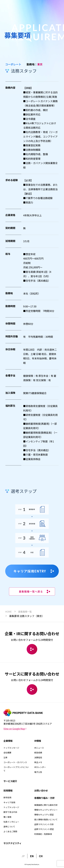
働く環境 (7, 817)
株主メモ (38, 762)
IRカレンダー (40, 767)
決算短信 (38, 757)
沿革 (5, 757)
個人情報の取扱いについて (46, 819)
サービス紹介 (10, 781)
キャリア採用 (9, 802)
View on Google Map (15, 729)
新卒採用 (7, 797)
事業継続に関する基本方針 (46, 805)
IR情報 (38, 741)
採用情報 (8, 790)
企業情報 (8, 741)
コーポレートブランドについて (16, 769)
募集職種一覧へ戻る (34, 591)
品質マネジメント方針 (44, 824)
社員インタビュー (11, 822)
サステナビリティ (12, 843)
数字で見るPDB (10, 812)
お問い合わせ (41, 790)
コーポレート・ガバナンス (15, 762)
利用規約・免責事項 (43, 834)
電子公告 (38, 772)
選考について (9, 827)
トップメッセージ (11, 748)
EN (32, 856)
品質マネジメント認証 (44, 829)
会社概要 (7, 753)
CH (41, 856)
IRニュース (39, 748)
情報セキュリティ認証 (44, 815)
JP (23, 856)
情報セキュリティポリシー (46, 810)
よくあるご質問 (10, 831)
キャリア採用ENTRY (34, 571)
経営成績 (38, 753)
